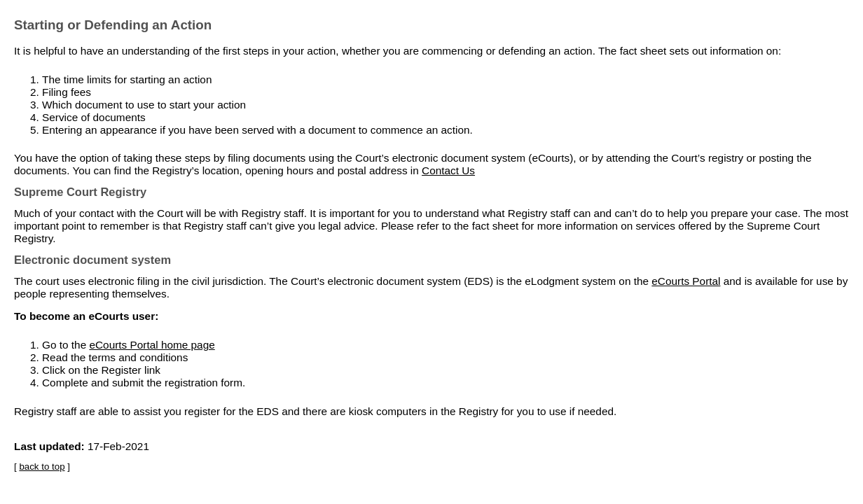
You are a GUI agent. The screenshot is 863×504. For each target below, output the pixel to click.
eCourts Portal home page (152, 345)
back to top (42, 467)
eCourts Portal (686, 281)
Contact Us (448, 170)
